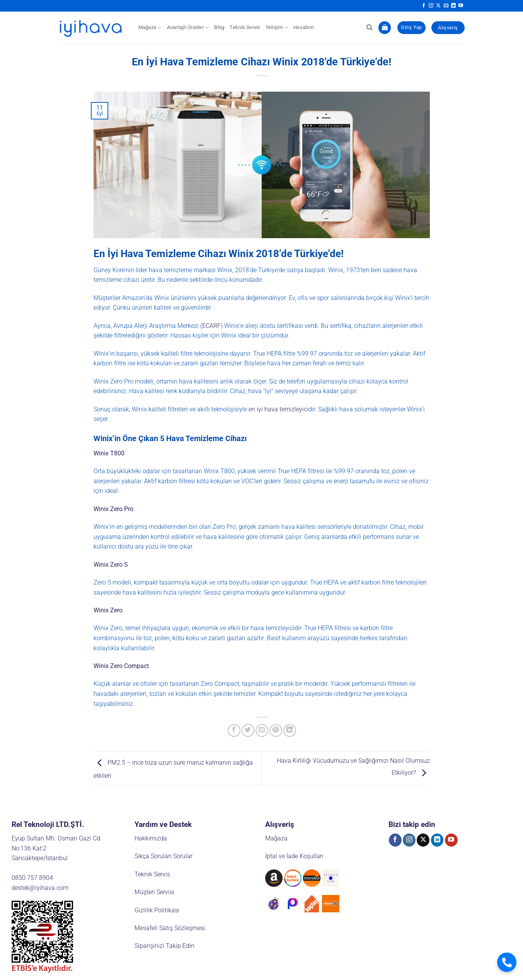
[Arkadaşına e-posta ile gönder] (262, 730)
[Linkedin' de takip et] (453, 6)
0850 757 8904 (32, 878)
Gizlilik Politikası (157, 910)
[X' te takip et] (438, 6)
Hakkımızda (151, 838)
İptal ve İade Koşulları (294, 856)
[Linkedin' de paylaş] (290, 730)
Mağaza (150, 28)
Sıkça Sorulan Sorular (164, 856)
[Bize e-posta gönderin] (446, 6)
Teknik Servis (245, 27)
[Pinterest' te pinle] (276, 730)
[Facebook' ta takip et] (424, 6)
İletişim (277, 28)
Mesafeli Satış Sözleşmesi (170, 928)
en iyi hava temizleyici (279, 409)
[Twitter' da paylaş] (248, 730)
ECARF (211, 326)
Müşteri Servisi (154, 892)
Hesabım (304, 27)
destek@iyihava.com (40, 888)
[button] (385, 28)
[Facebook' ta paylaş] (234, 730)
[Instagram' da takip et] (431, 6)
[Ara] (369, 27)
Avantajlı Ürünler (188, 28)
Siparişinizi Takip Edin (164, 946)
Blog (219, 27)
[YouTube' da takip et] (461, 6)
